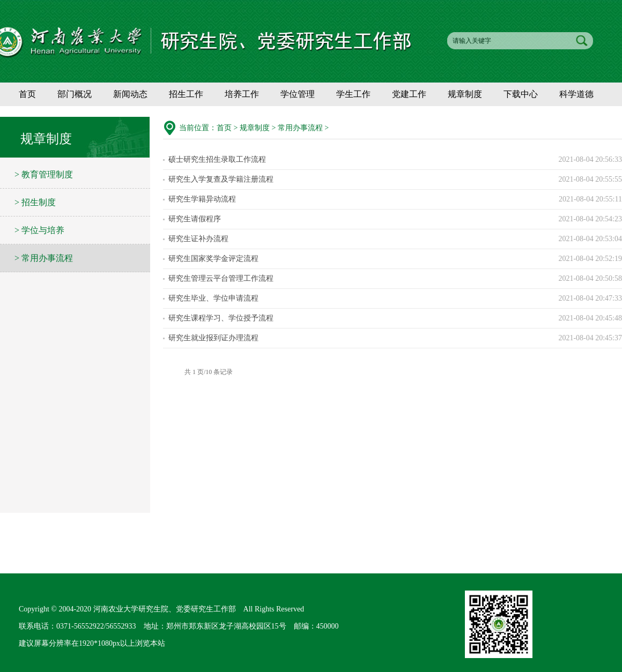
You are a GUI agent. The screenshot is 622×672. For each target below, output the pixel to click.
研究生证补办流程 (198, 239)
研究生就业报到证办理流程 (213, 338)
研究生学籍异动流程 (202, 199)
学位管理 (298, 94)
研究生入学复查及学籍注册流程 (221, 179)
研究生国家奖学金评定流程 (213, 259)
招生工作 (186, 94)
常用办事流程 (300, 128)
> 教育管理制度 (44, 174)
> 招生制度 (35, 202)
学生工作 (353, 94)
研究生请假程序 (195, 219)
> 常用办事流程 (44, 258)
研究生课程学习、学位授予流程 (221, 318)
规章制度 (465, 94)
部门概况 (75, 94)
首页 (27, 94)
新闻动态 (130, 94)
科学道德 (576, 94)
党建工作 (409, 94)
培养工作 (242, 94)
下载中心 (521, 94)
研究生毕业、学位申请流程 (213, 298)
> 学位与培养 (39, 230)
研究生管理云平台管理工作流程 (221, 278)
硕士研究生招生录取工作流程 (217, 159)
